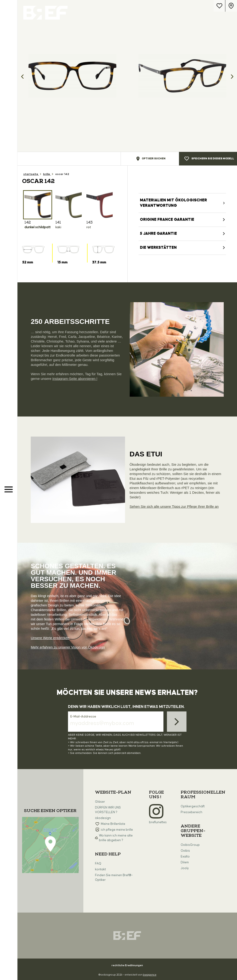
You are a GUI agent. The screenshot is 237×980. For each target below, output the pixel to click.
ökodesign (103, 818)
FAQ (98, 864)
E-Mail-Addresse (83, 717)
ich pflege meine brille (117, 830)
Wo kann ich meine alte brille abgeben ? (116, 838)
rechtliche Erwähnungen (127, 965)
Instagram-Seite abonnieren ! (75, 379)
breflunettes (158, 822)
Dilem (185, 862)
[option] (72, 76)
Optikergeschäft (193, 806)
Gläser (100, 802)
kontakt (100, 869)
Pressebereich (191, 812)
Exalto (185, 857)
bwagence (150, 975)
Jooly (185, 868)
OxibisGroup (190, 845)
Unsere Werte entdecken (50, 638)
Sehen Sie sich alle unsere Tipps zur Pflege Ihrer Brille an (174, 506)
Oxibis (185, 851)
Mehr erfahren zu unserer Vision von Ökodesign (68, 647)
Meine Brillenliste (113, 824)
